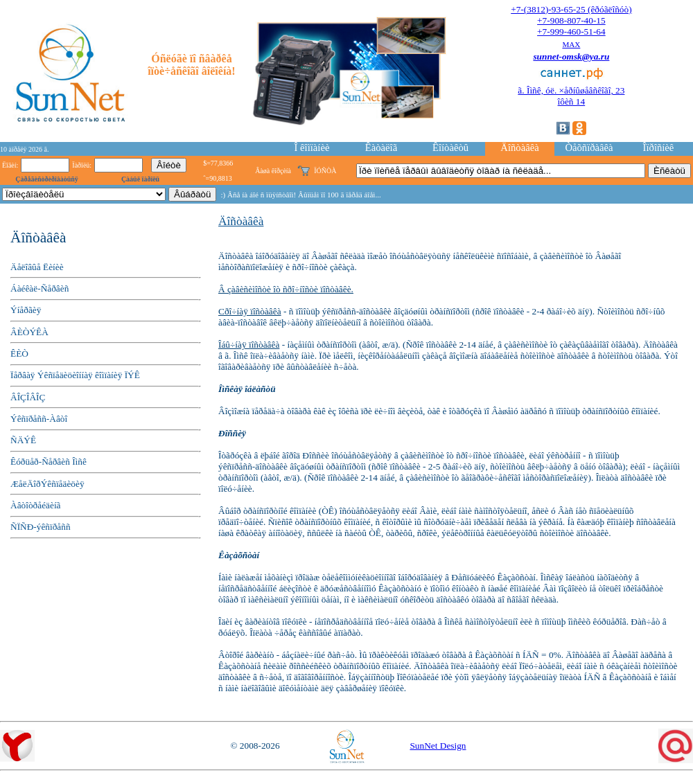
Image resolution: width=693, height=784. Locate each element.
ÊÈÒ (19, 354)
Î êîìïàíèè (312, 148)
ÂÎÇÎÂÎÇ (28, 397)
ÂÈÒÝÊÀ (29, 332)
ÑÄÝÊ (23, 440)
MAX (571, 44)
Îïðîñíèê (659, 148)
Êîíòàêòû (450, 148)
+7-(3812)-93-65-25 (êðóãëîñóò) (571, 9)
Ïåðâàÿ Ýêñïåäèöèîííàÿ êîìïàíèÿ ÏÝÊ (75, 375)
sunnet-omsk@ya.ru (571, 56)
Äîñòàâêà (519, 148)
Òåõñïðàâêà (589, 148)
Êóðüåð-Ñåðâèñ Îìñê (49, 462)
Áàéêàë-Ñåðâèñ (40, 288)
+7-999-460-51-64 (571, 32)
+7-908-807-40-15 (571, 20)
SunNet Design (438, 746)
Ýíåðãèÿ (26, 310)
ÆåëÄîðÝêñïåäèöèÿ (47, 484)
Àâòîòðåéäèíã (36, 505)
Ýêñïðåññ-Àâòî (39, 419)
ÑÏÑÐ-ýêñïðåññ (41, 527)
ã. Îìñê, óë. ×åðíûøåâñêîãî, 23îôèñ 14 (571, 96)
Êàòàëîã (381, 148)
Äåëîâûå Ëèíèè (37, 267)
